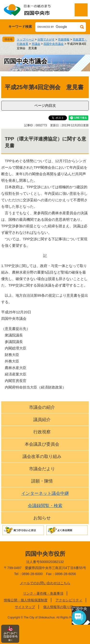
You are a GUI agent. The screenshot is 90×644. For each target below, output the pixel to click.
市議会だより (42, 469)
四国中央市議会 (54, 44)
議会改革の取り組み (42, 456)
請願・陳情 (42, 481)
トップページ (25, 40)
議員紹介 (42, 420)
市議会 (36, 44)
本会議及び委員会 (42, 444)
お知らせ (42, 518)
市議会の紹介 (42, 407)
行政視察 (42, 432)
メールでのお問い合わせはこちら (45, 583)
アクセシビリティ (69, 600)
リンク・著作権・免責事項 (43, 593)
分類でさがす (46, 40)
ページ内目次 (45, 105)
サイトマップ (25, 607)
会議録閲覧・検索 (45, 506)
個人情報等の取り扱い (60, 607)
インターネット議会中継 (45, 493)
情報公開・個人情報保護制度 (26, 600)
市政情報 (64, 40)
